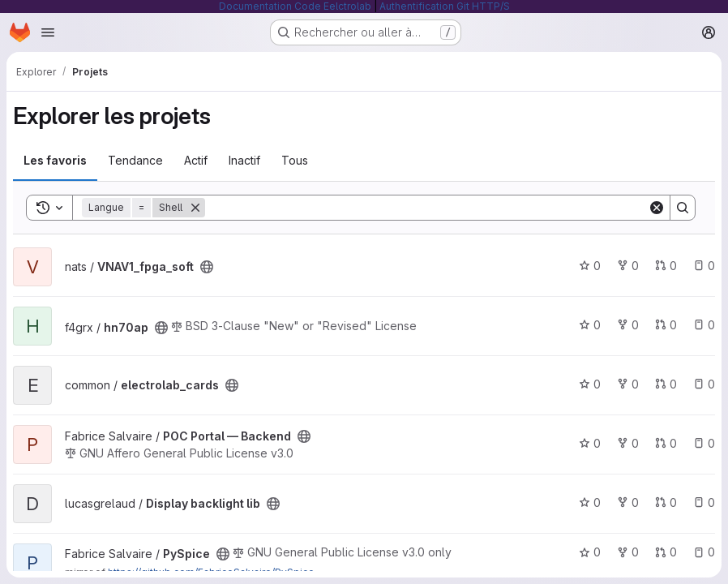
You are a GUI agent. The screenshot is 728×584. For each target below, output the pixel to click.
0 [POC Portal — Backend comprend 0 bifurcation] (628, 443)
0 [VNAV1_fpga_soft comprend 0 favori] (590, 266)
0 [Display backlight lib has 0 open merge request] (666, 502)
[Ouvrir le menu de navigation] (48, 32)
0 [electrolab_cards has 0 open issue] (704, 384)
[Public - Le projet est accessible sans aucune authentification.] (207, 267)
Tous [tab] (295, 160)
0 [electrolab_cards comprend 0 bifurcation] (628, 384)
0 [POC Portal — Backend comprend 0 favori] (590, 443)
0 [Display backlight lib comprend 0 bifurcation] (628, 502)
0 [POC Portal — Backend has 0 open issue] (704, 443)
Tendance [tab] (135, 160)
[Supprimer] (195, 208)
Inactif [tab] (244, 160)
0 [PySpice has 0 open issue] (704, 552)
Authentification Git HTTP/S (445, 6)
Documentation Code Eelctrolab (295, 6)
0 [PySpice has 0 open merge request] (666, 552)
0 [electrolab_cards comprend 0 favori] (590, 384)
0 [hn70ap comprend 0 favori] (590, 325)
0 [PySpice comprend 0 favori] (590, 552)
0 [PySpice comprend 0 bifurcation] (628, 552)
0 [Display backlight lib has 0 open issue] (704, 502)
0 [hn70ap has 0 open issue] (704, 325)
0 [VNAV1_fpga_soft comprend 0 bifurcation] (628, 266)
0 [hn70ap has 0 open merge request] (666, 325)
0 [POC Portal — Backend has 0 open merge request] (666, 443)
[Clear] (657, 208)
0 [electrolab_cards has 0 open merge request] (666, 384)
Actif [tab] (196, 160)
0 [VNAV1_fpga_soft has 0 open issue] (704, 266)
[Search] (426, 208)
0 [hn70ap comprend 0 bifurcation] (628, 325)
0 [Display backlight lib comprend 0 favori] (590, 502)
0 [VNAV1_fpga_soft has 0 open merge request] (666, 266)
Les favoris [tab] (55, 160)
